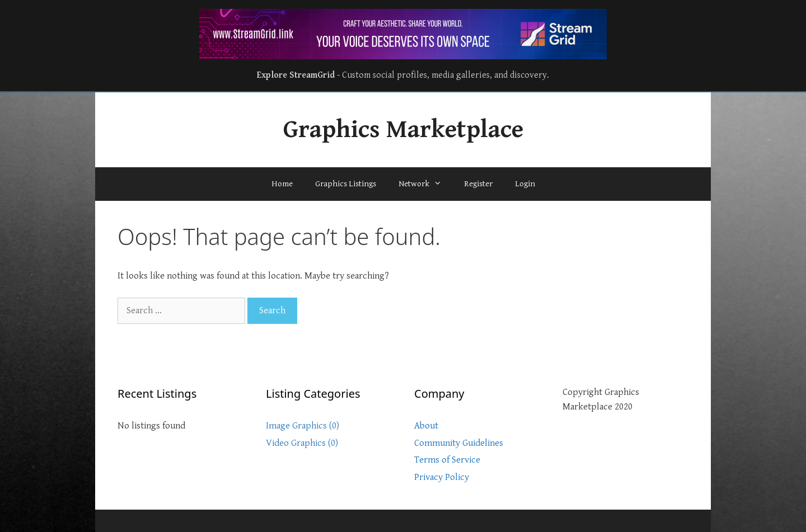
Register (478, 184)
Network (426, 184)
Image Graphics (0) (303, 426)
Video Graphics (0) (302, 443)
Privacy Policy (442, 477)
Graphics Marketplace (403, 130)
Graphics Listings (346, 184)
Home (282, 184)
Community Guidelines (459, 443)
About (426, 426)
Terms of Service (447, 460)
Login (525, 184)
